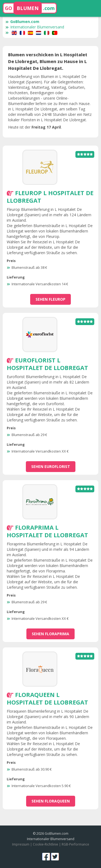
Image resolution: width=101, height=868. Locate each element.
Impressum (21, 844)
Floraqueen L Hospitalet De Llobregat (47, 698)
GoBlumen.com (22, 22)
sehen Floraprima (50, 634)
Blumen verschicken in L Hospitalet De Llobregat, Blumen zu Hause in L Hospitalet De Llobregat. (48, 61)
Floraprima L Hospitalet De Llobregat (47, 531)
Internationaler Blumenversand (35, 27)
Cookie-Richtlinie (46, 844)
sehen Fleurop (50, 299)
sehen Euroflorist (51, 466)
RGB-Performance (75, 844)
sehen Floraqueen (51, 801)
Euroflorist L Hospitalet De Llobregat (47, 364)
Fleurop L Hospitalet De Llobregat (50, 196)
